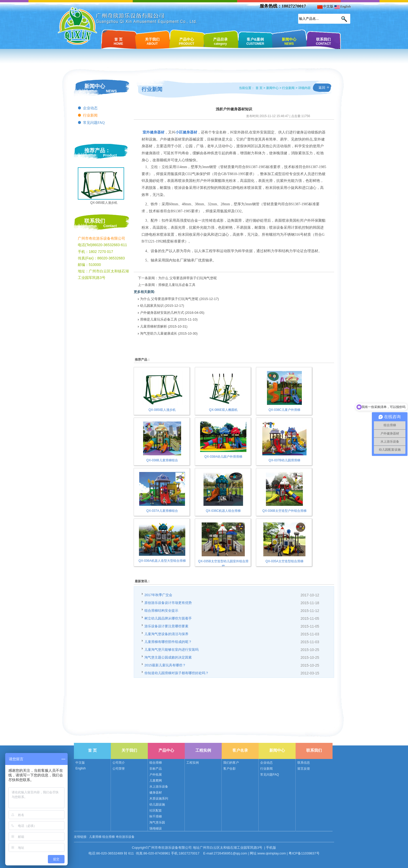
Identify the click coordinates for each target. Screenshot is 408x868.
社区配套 (156, 810)
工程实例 (203, 750)
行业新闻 (90, 115)
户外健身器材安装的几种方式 (162, 313)
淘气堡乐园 (157, 822)
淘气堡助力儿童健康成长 (159, 333)
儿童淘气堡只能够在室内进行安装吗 (171, 650)
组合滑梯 (156, 763)
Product (110, 155)
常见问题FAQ (94, 123)
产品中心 (186, 41)
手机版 (271, 848)
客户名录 (240, 750)
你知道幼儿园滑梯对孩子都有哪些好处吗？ (177, 673)
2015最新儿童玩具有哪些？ (165, 665)
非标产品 (156, 769)
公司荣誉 (119, 769)
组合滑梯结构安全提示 (161, 611)
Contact (110, 226)
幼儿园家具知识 (152, 306)
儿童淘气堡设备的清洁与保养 (166, 634)
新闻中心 (289, 41)
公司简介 (119, 763)
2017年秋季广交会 (158, 595)
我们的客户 (231, 763)
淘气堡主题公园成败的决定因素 (168, 657)
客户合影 (229, 769)
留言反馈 (304, 769)
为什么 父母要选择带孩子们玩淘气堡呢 (187, 278)
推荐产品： (97, 150)
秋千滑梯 (156, 816)
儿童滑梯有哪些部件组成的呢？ (168, 642)
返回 (322, 88)
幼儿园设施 (157, 805)
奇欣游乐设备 (125, 837)
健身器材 (156, 793)
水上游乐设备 (159, 787)
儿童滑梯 (95, 837)
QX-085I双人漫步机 (104, 203)
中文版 (325, 6)
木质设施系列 (159, 799)
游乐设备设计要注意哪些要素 (166, 626)
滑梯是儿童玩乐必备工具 (177, 285)
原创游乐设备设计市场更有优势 (168, 603)
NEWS (111, 91)
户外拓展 (156, 775)
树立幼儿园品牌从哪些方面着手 (168, 618)
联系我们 (323, 41)
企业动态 (90, 108)
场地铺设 (156, 828)
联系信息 (304, 763)
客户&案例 (255, 41)
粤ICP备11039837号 (304, 853)
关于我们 (152, 41)
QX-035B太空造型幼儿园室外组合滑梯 (223, 561)
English (343, 6)
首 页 (118, 41)
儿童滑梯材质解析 (154, 326)
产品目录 (220, 41)
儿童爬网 (156, 781)
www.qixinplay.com (272, 853)
